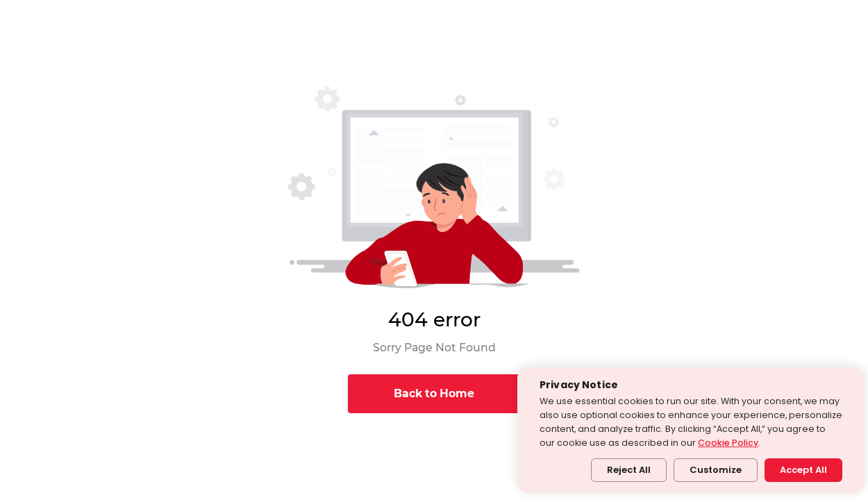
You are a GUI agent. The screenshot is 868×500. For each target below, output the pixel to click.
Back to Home (434, 393)
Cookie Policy (728, 443)
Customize (716, 470)
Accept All (803, 470)
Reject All (629, 470)
